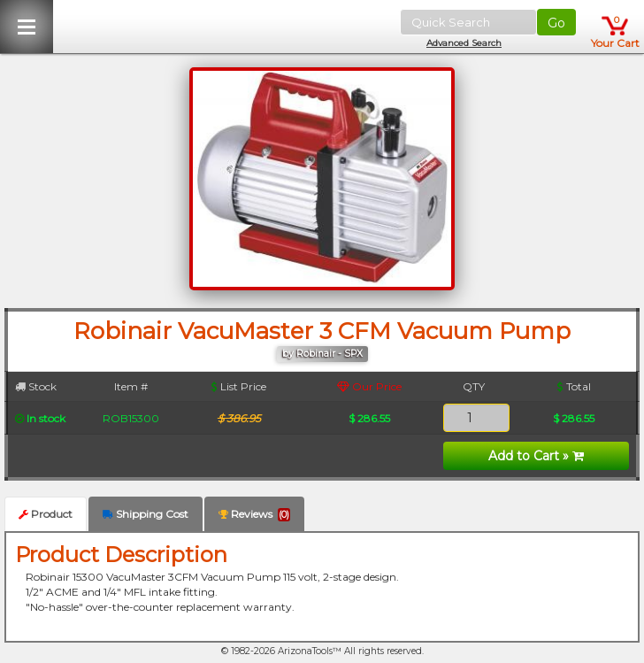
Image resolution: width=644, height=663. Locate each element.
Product (46, 514)
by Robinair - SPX (322, 354)
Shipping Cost (146, 514)
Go (556, 23)
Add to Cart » (536, 456)
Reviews (254, 514)
